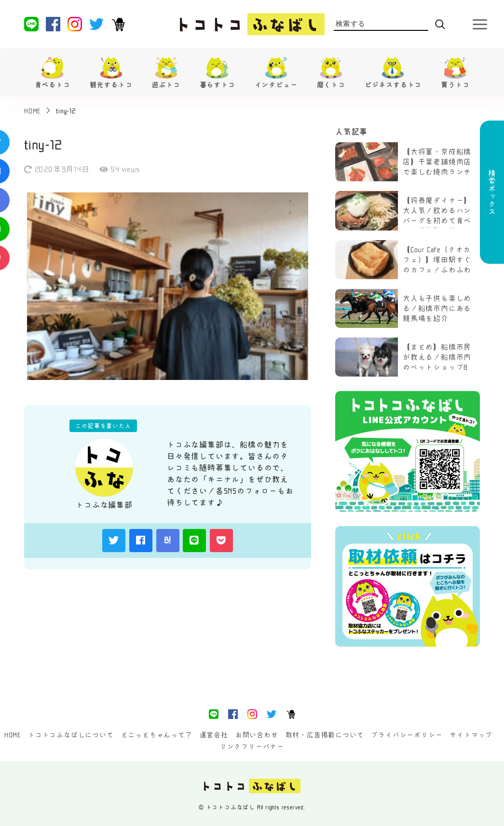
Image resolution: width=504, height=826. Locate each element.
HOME (13, 735)
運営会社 (214, 735)
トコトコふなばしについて (71, 735)
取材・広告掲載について (325, 735)
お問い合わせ (257, 735)
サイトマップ (471, 735)
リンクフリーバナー (252, 746)
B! (168, 540)
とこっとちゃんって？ (157, 735)
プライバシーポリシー (407, 735)
